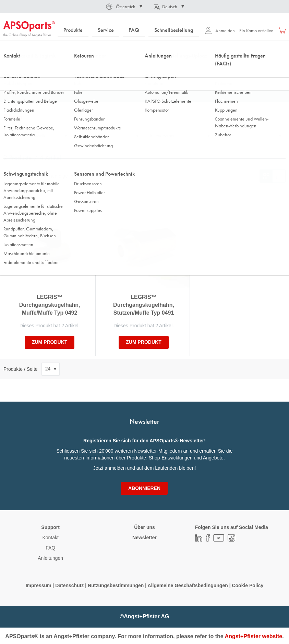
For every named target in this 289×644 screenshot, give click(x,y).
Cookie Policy (248, 585)
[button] (124, 7)
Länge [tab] (227, 136)
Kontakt (50, 538)
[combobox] (144, 50)
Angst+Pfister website (254, 636)
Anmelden (220, 30)
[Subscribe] (144, 488)
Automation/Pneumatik (85, 68)
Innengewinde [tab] (163, 136)
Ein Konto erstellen (256, 30)
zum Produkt (50, 342)
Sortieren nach (19, 176)
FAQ (50, 548)
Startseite (12, 68)
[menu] (130, 30)
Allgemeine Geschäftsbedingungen (189, 585)
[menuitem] (73, 30)
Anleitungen (50, 558)
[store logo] (29, 29)
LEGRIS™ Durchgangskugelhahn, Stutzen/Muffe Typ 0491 (144, 305)
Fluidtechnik (42, 68)
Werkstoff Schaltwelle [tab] (27, 136)
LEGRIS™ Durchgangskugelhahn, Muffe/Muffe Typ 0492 (50, 305)
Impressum (39, 585)
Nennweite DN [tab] (92, 136)
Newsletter (144, 538)
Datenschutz (69, 585)
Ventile (122, 68)
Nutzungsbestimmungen (116, 585)
